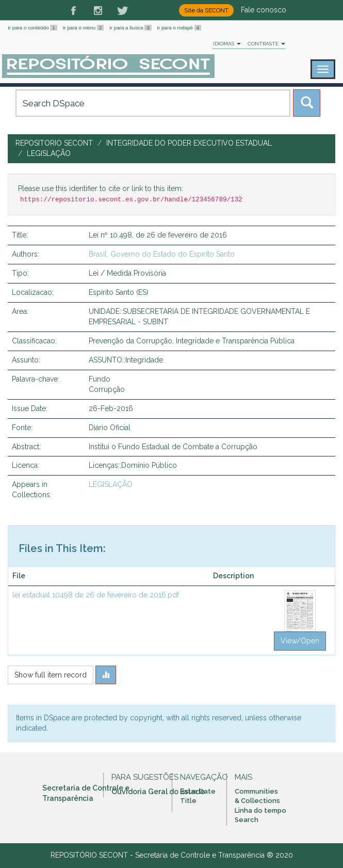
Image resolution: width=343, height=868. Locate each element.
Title (188, 801)
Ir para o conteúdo (33, 28)
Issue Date (198, 791)
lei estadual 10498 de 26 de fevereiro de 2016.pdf (96, 595)
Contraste (266, 44)
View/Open (300, 641)
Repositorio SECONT (54, 143)
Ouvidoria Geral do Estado (158, 792)
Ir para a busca (131, 28)
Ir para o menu (84, 28)
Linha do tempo (260, 810)
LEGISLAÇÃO (49, 153)
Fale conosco (264, 10)
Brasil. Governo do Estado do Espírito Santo (162, 254)
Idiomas (227, 44)
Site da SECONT (206, 10)
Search (247, 820)
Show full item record (51, 675)
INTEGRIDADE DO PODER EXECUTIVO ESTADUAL (189, 143)
